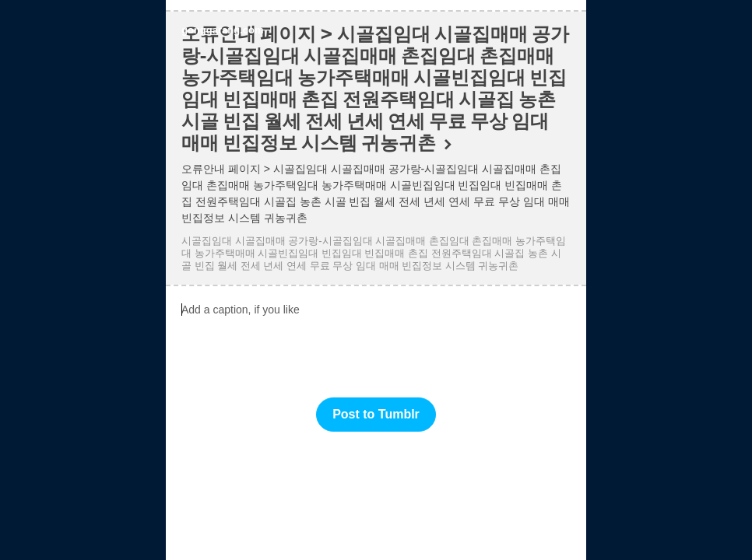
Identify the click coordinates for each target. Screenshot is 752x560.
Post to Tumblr (376, 414)
